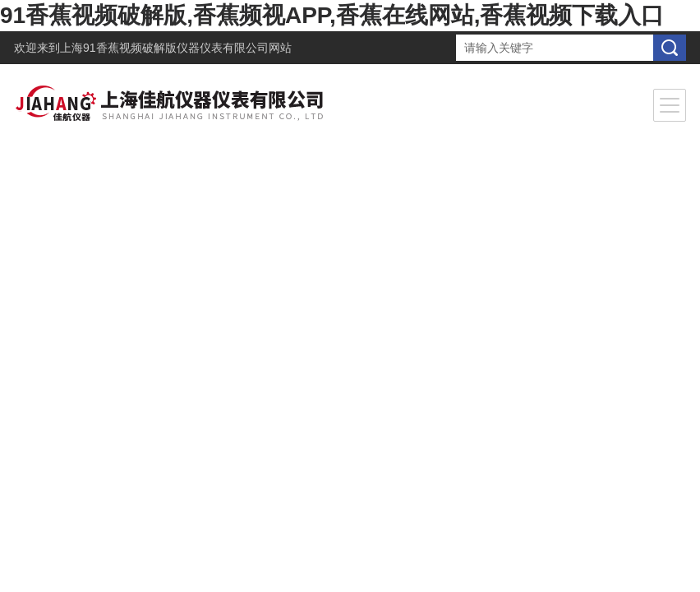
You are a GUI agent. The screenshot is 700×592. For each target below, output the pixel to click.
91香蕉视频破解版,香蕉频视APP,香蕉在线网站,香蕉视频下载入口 (332, 15)
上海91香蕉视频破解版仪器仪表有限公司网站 (176, 48)
